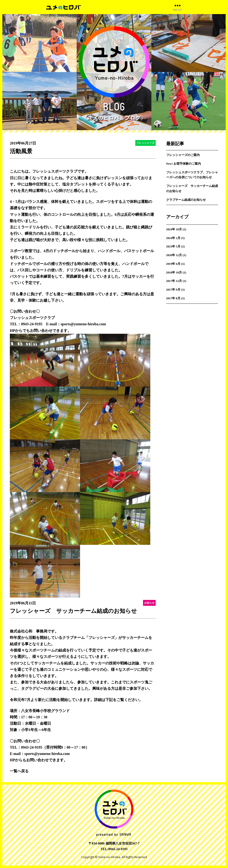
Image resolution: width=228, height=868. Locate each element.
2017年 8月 (173, 298)
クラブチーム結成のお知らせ (186, 200)
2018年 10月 (174, 273)
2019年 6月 (173, 264)
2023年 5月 (173, 246)
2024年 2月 (173, 238)
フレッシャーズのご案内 (183, 155)
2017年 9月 (173, 290)
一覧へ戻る (19, 771)
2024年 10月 (174, 229)
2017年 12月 (174, 281)
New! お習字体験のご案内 (184, 164)
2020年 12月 (174, 255)
